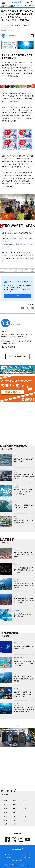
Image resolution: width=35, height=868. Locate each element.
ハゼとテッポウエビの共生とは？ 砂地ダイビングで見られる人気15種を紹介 (24, 555)
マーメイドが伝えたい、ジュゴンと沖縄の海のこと (24, 615)
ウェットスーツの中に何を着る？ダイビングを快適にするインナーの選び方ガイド (24, 664)
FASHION (16, 517)
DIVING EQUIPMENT (18, 658)
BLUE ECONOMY (18, 486)
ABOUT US (9, 855)
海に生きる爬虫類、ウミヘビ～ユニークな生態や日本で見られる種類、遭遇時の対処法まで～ (24, 710)
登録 (17, 296)
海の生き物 (16, 549)
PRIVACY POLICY (17, 860)
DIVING (15, 642)
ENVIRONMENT (17, 595)
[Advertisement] (17, 421)
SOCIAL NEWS (26, 486)
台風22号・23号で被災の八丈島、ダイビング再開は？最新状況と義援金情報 (24, 585)
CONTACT (9, 857)
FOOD (3, 25)
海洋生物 (18, 25)
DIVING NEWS (22, 549)
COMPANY (26, 855)
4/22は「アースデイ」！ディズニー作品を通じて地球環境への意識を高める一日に (24, 477)
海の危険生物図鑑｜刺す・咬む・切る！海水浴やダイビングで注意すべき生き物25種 (23, 694)
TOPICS (15, 455)
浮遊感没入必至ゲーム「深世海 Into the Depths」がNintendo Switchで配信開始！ (24, 492)
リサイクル (10, 25)
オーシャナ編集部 (11, 36)
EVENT (15, 564)
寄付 (6, 27)
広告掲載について (26, 857)
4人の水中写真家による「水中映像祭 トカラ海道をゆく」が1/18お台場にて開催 (23, 570)
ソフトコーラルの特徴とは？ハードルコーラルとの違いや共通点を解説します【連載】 (24, 601)
